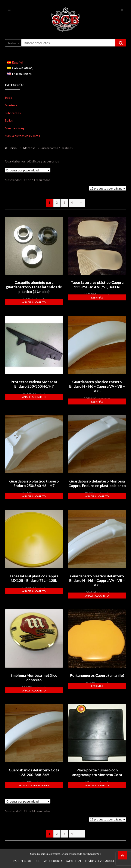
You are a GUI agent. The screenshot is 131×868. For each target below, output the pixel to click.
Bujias (9, 120)
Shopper (66, 854)
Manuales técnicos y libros (22, 136)
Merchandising (15, 128)
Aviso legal (74, 861)
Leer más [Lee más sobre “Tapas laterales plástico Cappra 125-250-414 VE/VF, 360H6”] (97, 298)
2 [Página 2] (57, 202)
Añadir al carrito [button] (34, 302)
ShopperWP (94, 854)
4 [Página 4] (72, 202)
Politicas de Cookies (49, 861)
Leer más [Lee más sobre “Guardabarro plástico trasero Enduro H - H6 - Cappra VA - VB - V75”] (97, 402)
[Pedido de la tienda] (28, 170)
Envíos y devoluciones (101, 861)
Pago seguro (22, 861)
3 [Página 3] (65, 202)
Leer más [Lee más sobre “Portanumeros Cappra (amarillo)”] (97, 686)
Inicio (9, 98)
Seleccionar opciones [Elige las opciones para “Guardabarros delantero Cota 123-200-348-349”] (34, 785)
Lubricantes (13, 113)
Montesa (11, 105)
